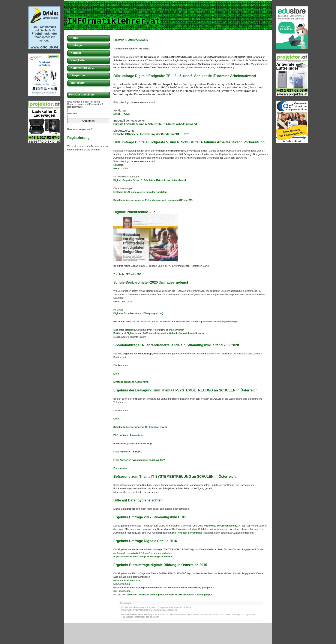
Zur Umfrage (120, 468)
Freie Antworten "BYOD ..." (128, 452)
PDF (139, 274)
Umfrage (76, 45)
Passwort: (72, 113)
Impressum (78, 83)
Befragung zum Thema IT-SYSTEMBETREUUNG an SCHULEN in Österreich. (175, 477)
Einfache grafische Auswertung (131, 382)
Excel (117, 114)
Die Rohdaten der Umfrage (187, 533)
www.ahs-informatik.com (127, 580)
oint (124, 443)
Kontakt (76, 53)
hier (97, 150)
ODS (127, 114)
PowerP (118, 443)
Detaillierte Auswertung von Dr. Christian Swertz (141, 427)
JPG (128, 274)
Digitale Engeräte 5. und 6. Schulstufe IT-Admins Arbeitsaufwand (155, 124)
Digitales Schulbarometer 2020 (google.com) (138, 313)
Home (74, 38)
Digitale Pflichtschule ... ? (134, 212)
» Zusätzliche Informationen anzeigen (140, 617)
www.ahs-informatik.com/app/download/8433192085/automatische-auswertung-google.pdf (164, 587)
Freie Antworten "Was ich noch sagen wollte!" (139, 460)
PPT (186, 134)
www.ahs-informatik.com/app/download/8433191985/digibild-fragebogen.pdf (170, 595)
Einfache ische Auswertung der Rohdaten (140, 192)
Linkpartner (78, 75)
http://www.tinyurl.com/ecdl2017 (222, 526)
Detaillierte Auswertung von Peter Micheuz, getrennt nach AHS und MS (153, 200)
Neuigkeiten (78, 60)
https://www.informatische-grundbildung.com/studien (143, 556)
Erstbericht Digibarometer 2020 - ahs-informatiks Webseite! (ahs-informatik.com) (159, 333)
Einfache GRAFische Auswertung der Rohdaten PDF (147, 134)
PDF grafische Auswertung (128, 435)
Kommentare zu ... (82, 68)
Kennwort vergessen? (80, 129)
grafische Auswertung (139, 443)
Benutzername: (75, 107)
